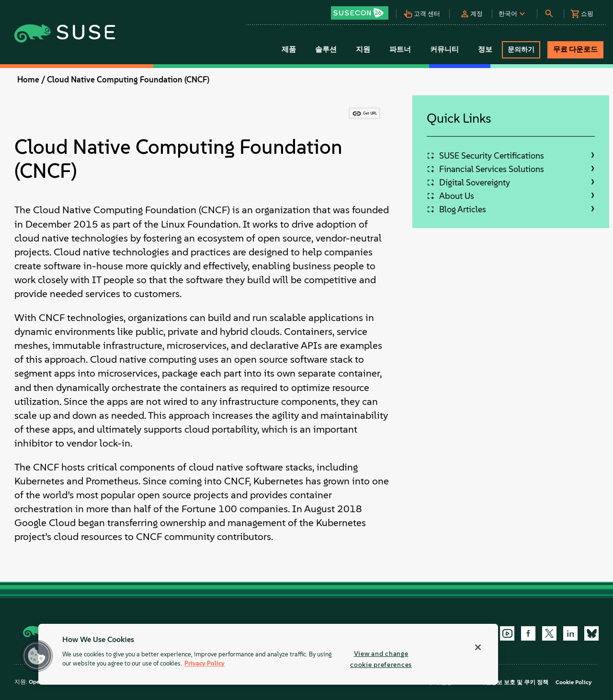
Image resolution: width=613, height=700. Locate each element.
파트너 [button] (400, 49)
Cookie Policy (573, 682)
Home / (31, 80)
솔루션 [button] (326, 49)
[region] (268, 654)
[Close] (478, 647)
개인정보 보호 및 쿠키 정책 (514, 682)
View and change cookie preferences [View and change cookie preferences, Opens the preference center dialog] (381, 659)
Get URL (370, 113)
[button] (363, 10)
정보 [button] (485, 49)
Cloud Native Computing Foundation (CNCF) (128, 80)
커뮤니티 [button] (444, 49)
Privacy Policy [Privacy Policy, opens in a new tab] (204, 664)
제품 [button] (289, 49)
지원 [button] (363, 49)
